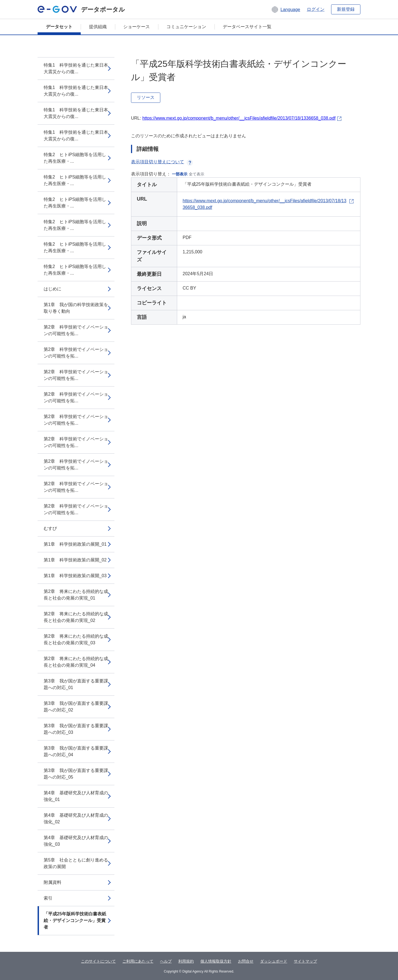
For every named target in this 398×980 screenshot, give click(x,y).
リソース (146, 97)
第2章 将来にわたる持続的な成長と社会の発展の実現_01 (76, 595)
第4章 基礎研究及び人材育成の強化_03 (76, 841)
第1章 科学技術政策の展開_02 (75, 560)
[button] (286, 9)
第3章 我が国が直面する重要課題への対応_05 (76, 774)
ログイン (316, 9)
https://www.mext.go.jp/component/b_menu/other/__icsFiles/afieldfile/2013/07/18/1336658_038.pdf (239, 118)
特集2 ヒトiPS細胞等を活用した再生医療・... (75, 158)
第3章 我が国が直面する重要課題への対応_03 (76, 729)
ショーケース (137, 27)
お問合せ (246, 961)
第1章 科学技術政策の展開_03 (75, 576)
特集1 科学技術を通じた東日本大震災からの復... (76, 68)
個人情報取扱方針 (216, 961)
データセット (59, 27)
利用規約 (186, 961)
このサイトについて (98, 961)
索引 (48, 898)
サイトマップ (305, 961)
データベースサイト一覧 (247, 27)
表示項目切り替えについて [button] (162, 162)
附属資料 (53, 882)
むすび (50, 528)
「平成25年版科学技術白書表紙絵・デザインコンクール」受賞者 (75, 920)
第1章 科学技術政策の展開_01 (75, 544)
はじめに (53, 289)
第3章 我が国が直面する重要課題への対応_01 (76, 684)
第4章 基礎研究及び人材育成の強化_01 (76, 796)
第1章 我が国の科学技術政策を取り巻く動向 (76, 308)
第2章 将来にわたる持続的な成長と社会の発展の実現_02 (76, 617)
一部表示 (180, 174)
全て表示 (197, 174)
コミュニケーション (186, 27)
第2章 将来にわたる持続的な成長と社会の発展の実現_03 (76, 639)
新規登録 (346, 9)
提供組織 (98, 27)
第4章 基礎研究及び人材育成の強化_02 (76, 819)
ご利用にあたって (138, 961)
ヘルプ (166, 961)
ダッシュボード (274, 961)
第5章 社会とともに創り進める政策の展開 (76, 863)
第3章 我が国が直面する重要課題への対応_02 (76, 707)
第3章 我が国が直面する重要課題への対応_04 (76, 751)
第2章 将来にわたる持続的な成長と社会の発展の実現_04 (76, 662)
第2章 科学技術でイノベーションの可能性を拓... (76, 330)
